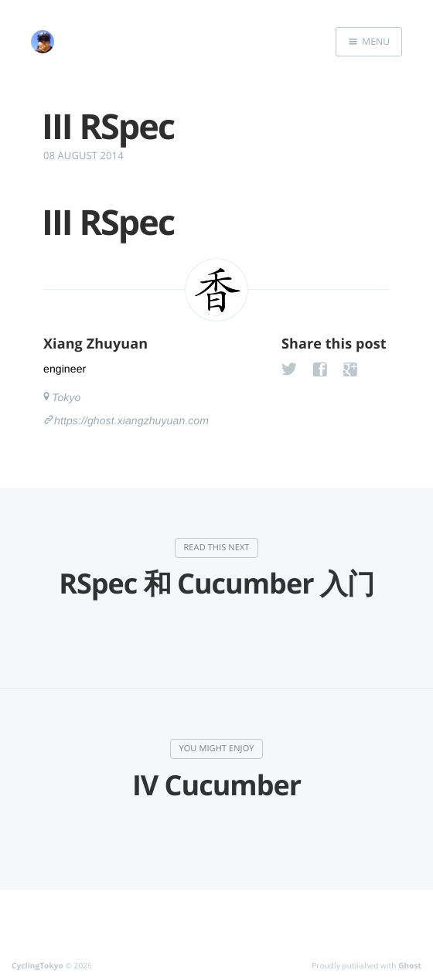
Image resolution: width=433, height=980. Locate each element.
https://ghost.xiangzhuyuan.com (131, 420)
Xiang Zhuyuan (95, 344)
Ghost (410, 965)
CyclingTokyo (38, 965)
